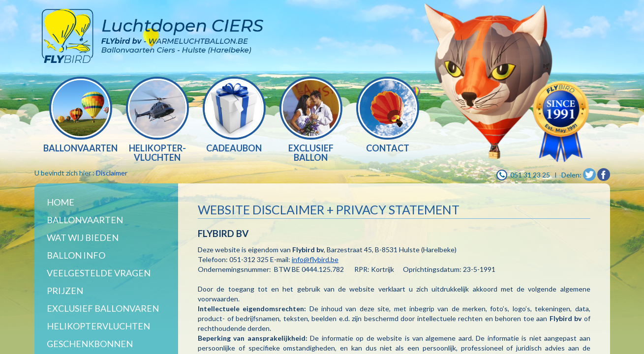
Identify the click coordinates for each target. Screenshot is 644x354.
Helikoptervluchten (98, 326)
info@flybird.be (315, 259)
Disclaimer (112, 173)
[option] (81, 116)
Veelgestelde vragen (99, 273)
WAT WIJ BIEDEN (83, 237)
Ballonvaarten (85, 220)
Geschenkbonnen (90, 344)
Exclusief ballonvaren (103, 308)
